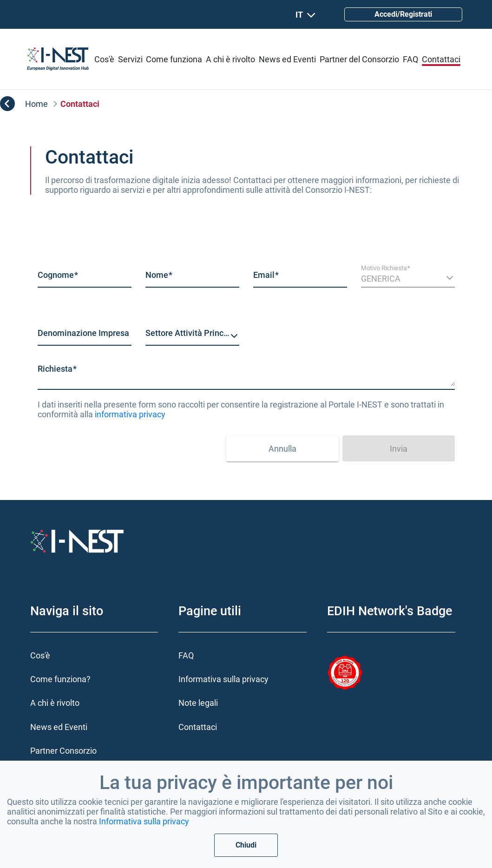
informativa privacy (130, 414)
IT (306, 15)
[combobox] (192, 336)
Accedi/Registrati (403, 14)
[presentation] (152, 445)
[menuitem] (104, 59)
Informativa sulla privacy (144, 821)
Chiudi (246, 845)
